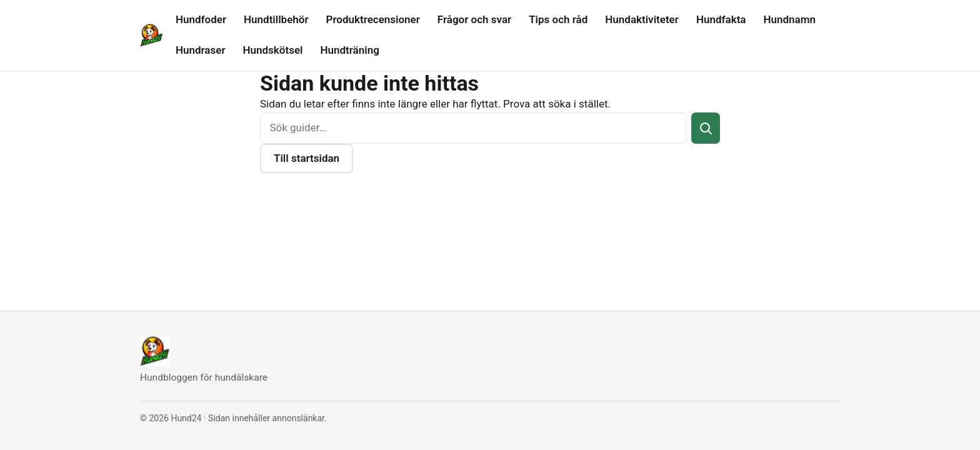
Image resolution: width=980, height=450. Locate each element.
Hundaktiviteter (642, 19)
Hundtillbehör (276, 19)
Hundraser (201, 50)
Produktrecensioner (373, 19)
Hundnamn (789, 19)
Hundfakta (721, 19)
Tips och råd (558, 19)
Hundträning (349, 50)
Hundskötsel (273, 50)
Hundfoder (201, 19)
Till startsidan (307, 158)
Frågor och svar (474, 19)
